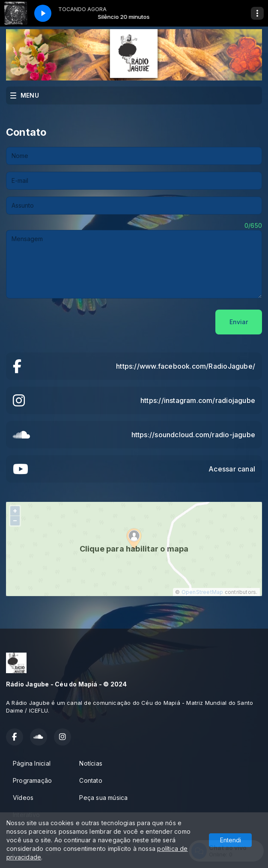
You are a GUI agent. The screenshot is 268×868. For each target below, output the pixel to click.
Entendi (231, 840)
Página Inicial (32, 763)
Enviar (239, 322)
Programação (32, 780)
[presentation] (71, 322)
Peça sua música (103, 798)
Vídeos (23, 798)
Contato (91, 780)
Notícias (91, 763)
